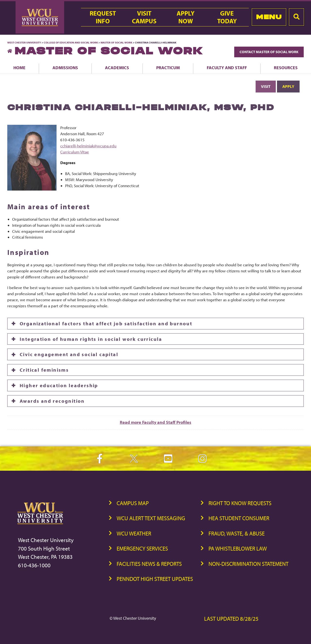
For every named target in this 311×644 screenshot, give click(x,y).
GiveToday (227, 17)
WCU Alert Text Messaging (151, 518)
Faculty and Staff (227, 67)
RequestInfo (103, 17)
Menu (269, 17)
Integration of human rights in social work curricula (91, 339)
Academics (117, 67)
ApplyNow (186, 17)
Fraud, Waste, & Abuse (237, 533)
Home (19, 67)
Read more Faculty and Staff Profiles (155, 422)
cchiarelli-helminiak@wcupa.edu (88, 146)
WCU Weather (134, 533)
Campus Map (133, 503)
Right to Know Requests (240, 503)
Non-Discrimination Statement (248, 564)
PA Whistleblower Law (238, 548)
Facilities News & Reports (149, 564)
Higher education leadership (59, 385)
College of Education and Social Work (71, 42)
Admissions (65, 67)
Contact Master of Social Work (269, 52)
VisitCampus (144, 17)
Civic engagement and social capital (69, 354)
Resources (286, 67)
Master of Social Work (116, 42)
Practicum (168, 67)
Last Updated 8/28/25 (231, 619)
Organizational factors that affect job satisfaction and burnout (106, 323)
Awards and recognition (52, 401)
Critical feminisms (44, 370)
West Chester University (24, 42)
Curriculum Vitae (75, 152)
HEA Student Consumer (239, 518)
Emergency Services (142, 548)
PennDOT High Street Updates (155, 579)
